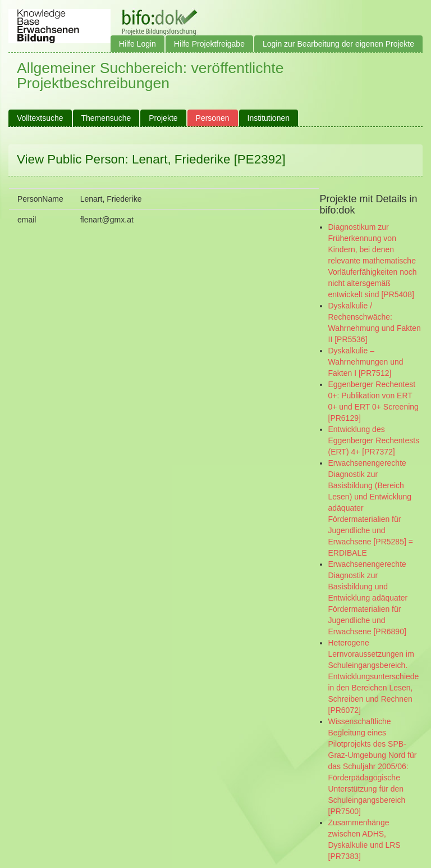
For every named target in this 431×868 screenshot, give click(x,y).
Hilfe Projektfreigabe (209, 44)
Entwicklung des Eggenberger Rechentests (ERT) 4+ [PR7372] (374, 440)
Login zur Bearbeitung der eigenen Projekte (338, 44)
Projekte (163, 118)
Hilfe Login (137, 44)
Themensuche (106, 118)
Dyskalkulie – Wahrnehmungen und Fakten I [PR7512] (366, 362)
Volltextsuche (40, 118)
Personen (213, 118)
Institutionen (269, 118)
